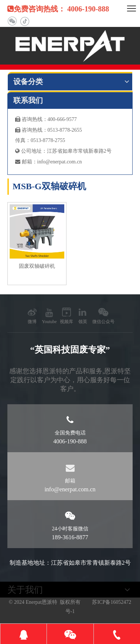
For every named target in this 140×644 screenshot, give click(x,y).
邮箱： (26, 162)
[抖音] (25, 21)
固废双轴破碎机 (37, 266)
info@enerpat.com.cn (60, 162)
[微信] (12, 21)
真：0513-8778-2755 (43, 140)
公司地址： (31, 151)
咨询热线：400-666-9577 (46, 119)
